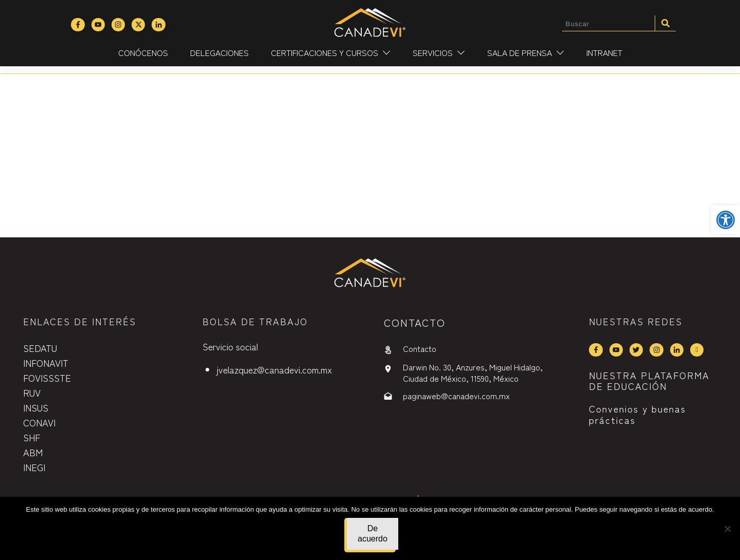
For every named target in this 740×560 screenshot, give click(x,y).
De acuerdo (373, 534)
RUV (32, 393)
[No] (727, 529)
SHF (32, 437)
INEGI (34, 467)
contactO (415, 322)
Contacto (420, 348)
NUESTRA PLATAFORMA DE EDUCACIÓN (649, 381)
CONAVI (39, 422)
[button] (726, 220)
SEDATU (40, 348)
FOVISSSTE (47, 378)
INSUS (36, 407)
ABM (33, 452)
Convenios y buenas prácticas (637, 414)
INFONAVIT (46, 363)
